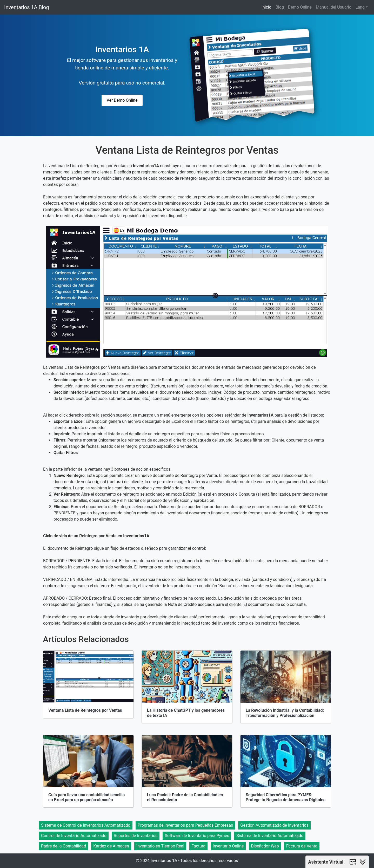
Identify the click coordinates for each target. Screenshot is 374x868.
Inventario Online (228, 846)
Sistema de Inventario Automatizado (270, 836)
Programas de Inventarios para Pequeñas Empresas (185, 825)
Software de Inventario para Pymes (197, 836)
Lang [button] (360, 7)
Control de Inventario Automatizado (74, 836)
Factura (198, 846)
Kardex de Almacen (111, 846)
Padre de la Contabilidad (64, 846)
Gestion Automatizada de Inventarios (274, 825)
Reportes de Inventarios (136, 836)
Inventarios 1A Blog (27, 7)
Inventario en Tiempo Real (160, 846)
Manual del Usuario (334, 7)
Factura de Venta (302, 846)
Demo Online (300, 7)
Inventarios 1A (122, 49)
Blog (280, 7)
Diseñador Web (265, 846)
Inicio (266, 7)
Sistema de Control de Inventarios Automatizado (86, 825)
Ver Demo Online (122, 100)
